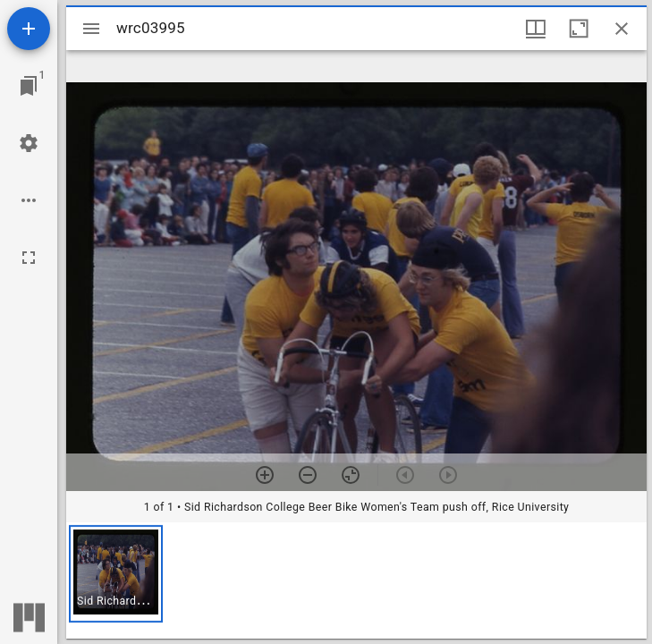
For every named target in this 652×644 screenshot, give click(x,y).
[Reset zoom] (351, 475)
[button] (116, 574)
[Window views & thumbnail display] (536, 29)
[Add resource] (29, 29)
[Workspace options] (29, 200)
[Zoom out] (308, 475)
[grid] (356, 580)
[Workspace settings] (29, 143)
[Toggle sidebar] (91, 29)
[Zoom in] (265, 475)
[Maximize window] (579, 29)
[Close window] (622, 29)
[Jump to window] (29, 86)
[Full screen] (29, 258)
